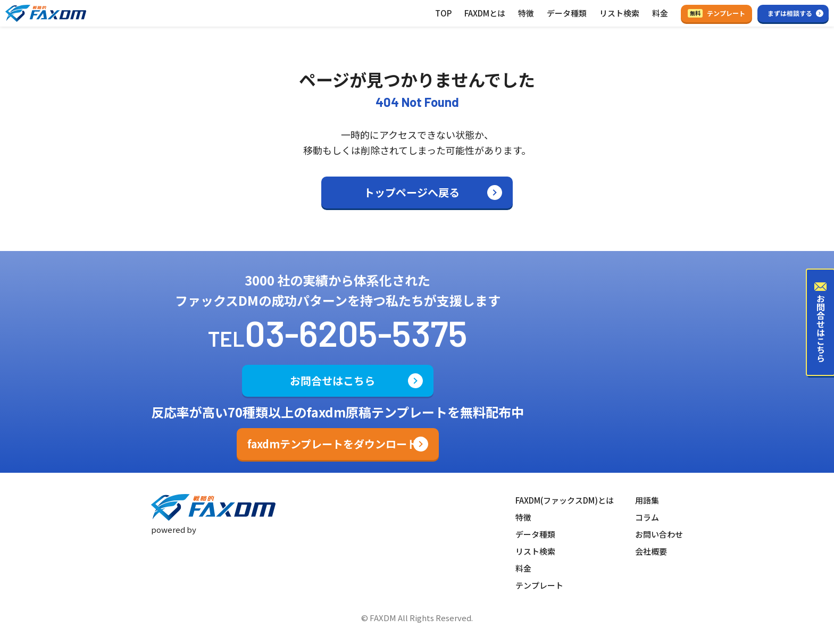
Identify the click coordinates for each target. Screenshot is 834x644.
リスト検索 (619, 13)
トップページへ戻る (412, 192)
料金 (660, 13)
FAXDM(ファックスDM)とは (565, 500)
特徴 (526, 13)
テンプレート (716, 13)
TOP (443, 13)
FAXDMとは (485, 13)
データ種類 (567, 13)
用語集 (647, 500)
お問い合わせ (659, 534)
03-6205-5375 (356, 332)
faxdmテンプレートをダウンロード (332, 444)
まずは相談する (790, 13)
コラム (647, 517)
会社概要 (651, 551)
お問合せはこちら (332, 380)
